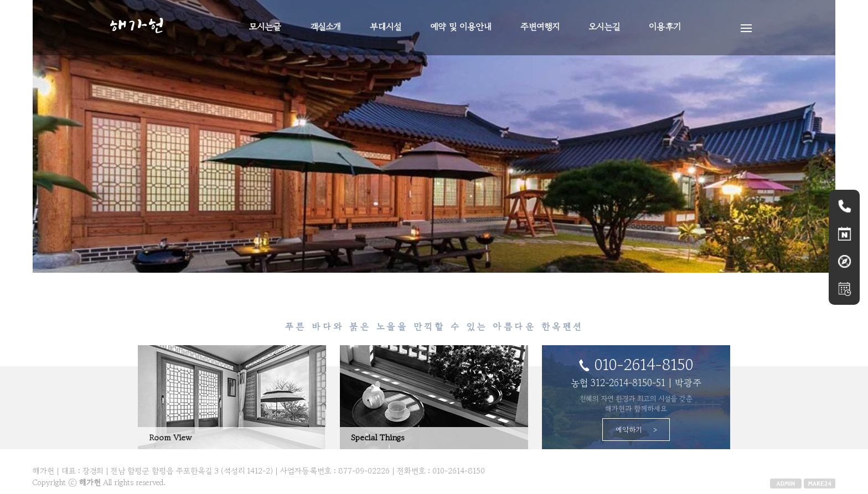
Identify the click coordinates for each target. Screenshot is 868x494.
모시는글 (265, 27)
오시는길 (604, 27)
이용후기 (665, 27)
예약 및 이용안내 (461, 27)
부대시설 (386, 27)
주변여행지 (540, 27)
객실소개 (325, 27)
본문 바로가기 (0, 0)
